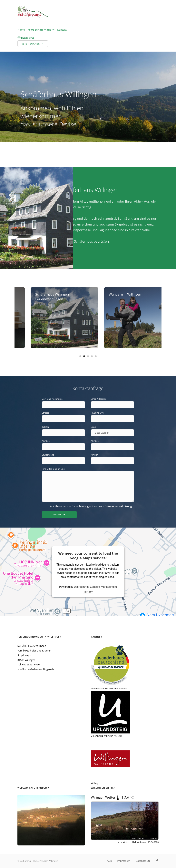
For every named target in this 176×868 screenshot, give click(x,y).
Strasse (46, 413)
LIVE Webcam (139, 842)
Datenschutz (143, 861)
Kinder (94, 455)
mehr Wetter (123, 842)
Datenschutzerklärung (118, 506)
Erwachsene (48, 455)
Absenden (59, 515)
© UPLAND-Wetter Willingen (147, 847)
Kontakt (62, 30)
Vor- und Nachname (52, 399)
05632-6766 (28, 38)
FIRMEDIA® (37, 861)
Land (93, 427)
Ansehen (123, 688)
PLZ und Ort (97, 413)
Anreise (46, 441)
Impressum (124, 861)
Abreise (95, 441)
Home (21, 30)
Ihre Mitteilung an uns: (54, 469)
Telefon (46, 427)
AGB (109, 861)
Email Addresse (99, 399)
